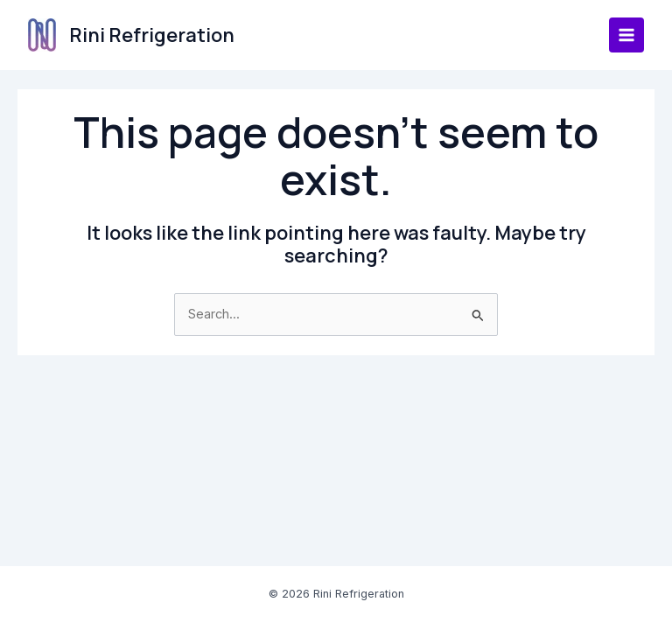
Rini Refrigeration (152, 35)
